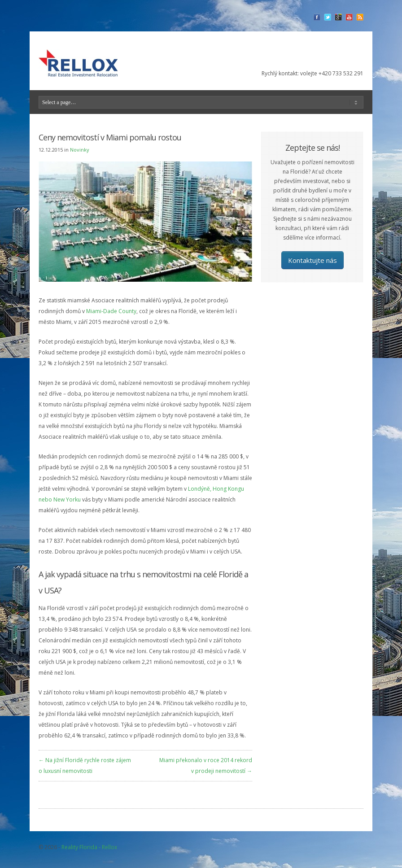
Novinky (80, 150)
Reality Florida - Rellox (89, 847)
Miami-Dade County (111, 311)
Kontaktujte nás (312, 260)
